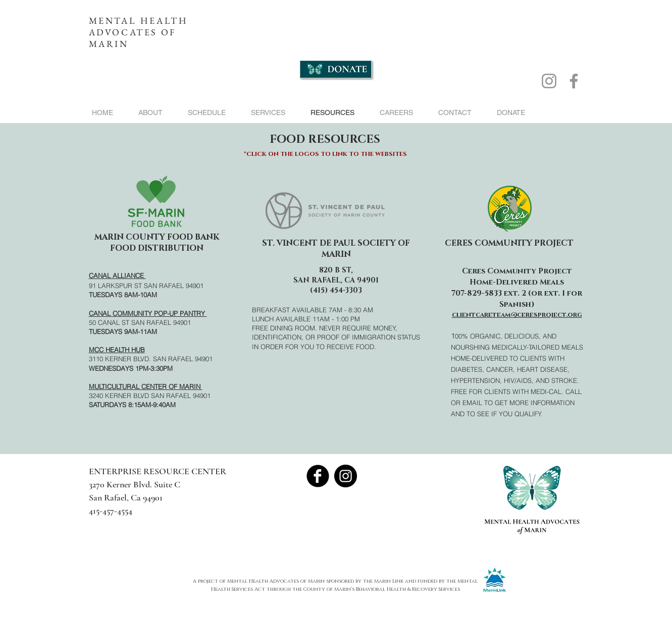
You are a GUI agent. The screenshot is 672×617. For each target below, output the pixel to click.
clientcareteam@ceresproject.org (517, 315)
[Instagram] (549, 81)
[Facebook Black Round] (318, 476)
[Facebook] (574, 81)
